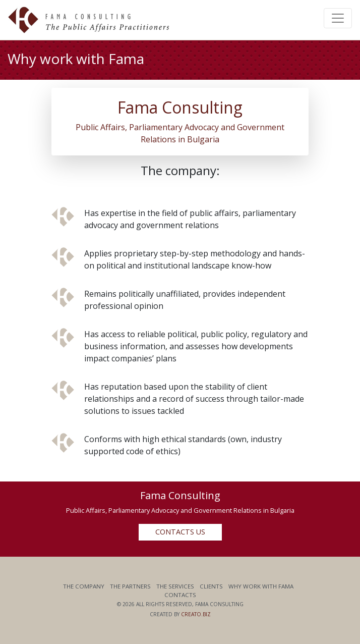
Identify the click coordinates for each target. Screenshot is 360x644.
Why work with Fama (261, 586)
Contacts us (180, 532)
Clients (211, 586)
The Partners (130, 586)
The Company (84, 586)
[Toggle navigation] (338, 18)
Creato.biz (196, 614)
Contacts (180, 595)
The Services (175, 586)
